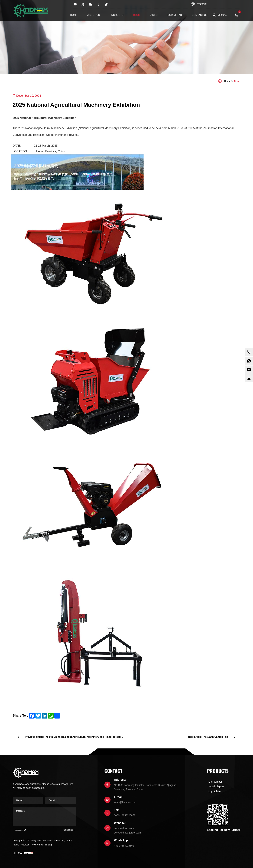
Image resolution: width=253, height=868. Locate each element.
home (227, 81)
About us (94, 15)
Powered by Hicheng (41, 845)
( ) (238, 15)
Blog (137, 15)
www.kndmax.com (124, 828)
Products (117, 15)
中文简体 (202, 4)
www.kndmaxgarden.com (128, 833)
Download (175, 15)
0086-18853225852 (125, 815)
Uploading (68, 830)
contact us (200, 15)
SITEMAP (18, 853)
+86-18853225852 (124, 846)
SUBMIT (21, 830)
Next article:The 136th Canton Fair (208, 737)
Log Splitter (215, 791)
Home (74, 15)
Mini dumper (215, 782)
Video (154, 15)
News (237, 81)
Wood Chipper (216, 786)
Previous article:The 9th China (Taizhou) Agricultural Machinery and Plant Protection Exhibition (74, 738)
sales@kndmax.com (125, 802)
